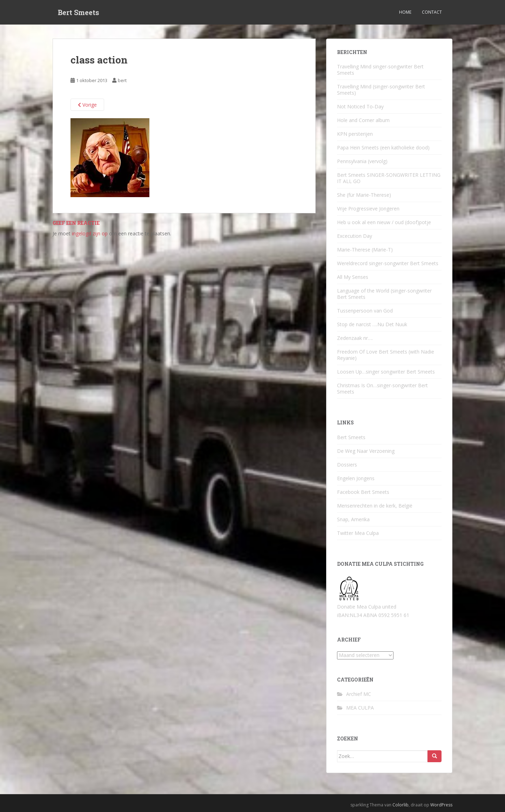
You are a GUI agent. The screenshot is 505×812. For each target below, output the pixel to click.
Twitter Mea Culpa (358, 533)
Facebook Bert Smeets (363, 492)
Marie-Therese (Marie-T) (365, 250)
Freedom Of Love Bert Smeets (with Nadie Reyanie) (386, 355)
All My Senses (353, 277)
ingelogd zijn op (90, 233)
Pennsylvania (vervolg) (362, 161)
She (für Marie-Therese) (364, 195)
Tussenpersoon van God (365, 311)
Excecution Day (355, 236)
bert (122, 80)
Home (405, 12)
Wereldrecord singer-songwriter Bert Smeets (388, 263)
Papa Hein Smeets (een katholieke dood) (383, 147)
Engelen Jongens (356, 478)
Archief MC (359, 694)
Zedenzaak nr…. (355, 338)
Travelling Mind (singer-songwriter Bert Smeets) (381, 90)
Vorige (87, 105)
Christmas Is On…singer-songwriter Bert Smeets (382, 388)
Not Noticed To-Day (360, 106)
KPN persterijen (355, 134)
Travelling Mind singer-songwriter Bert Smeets (380, 70)
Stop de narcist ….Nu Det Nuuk (372, 324)
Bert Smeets (79, 12)
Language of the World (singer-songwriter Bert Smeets (384, 294)
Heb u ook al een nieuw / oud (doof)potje (384, 222)
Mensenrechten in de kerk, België (375, 506)
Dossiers (347, 465)
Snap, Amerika (353, 519)
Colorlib (400, 805)
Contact (432, 12)
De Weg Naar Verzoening (366, 451)
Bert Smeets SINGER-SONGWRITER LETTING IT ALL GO (389, 178)
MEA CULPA (360, 708)
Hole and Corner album (363, 120)
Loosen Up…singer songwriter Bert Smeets (386, 372)
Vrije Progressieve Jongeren (368, 209)
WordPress (441, 805)
